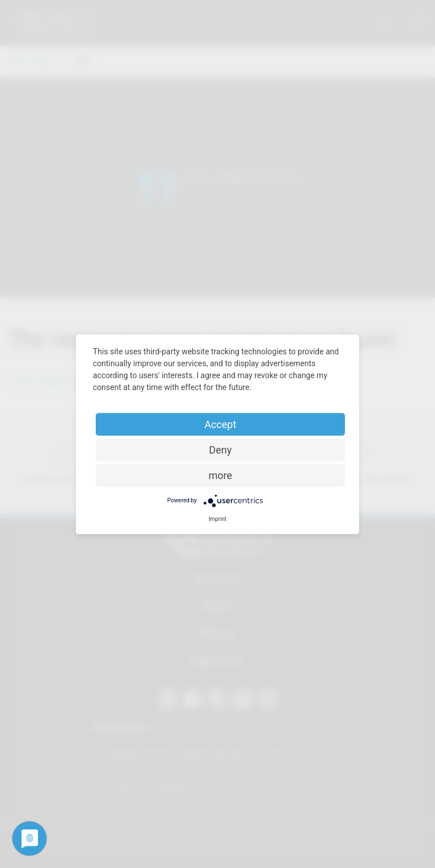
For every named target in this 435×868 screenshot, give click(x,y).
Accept (220, 424)
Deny (220, 449)
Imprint (217, 518)
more (220, 475)
